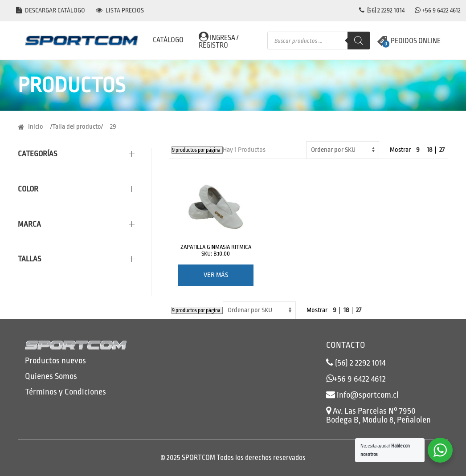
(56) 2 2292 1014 (382, 10)
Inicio (36, 127)
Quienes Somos (51, 376)
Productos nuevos (55, 361)
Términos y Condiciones (65, 392)
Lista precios (120, 10)
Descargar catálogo (51, 10)
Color (28, 189)
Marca (29, 224)
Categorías (37, 154)
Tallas (29, 259)
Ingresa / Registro (219, 41)
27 (442, 150)
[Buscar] (359, 41)
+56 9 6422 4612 (441, 10)
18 (429, 150)
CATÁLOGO (168, 40)
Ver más (216, 275)
